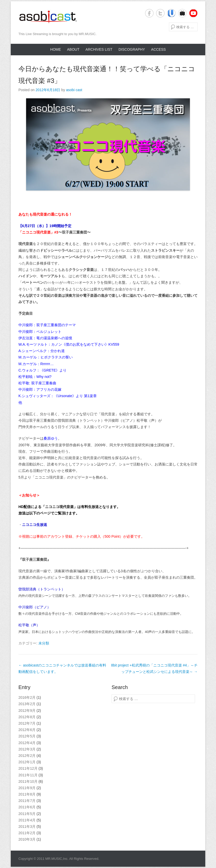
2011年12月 (28, 768)
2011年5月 (27, 814)
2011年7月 (27, 801)
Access (158, 49)
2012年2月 (27, 756)
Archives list (99, 49)
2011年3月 (27, 827)
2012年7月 (27, 723)
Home (56, 49)
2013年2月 (27, 704)
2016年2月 (27, 697)
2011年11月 (28, 775)
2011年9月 (27, 788)
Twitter (160, 13)
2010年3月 (27, 839)
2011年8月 (27, 794)
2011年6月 (27, 807)
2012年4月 (27, 743)
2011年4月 (27, 820)
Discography (132, 49)
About (73, 49)
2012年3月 (27, 749)
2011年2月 (27, 833)
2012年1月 (27, 762)
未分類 (44, 643)
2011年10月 (28, 781)
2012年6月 (27, 730)
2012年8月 (27, 717)
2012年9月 (27, 711)
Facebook (149, 13)
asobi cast (74, 90)
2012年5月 (27, 736)
